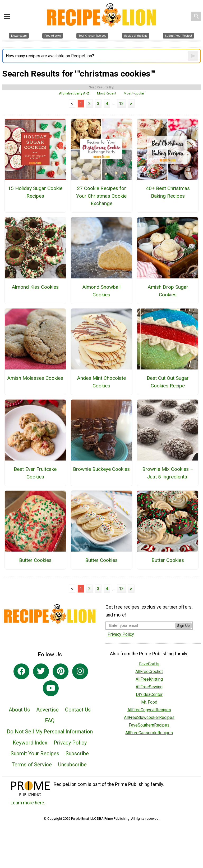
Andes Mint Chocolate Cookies (101, 382)
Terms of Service (32, 765)
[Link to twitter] (41, 671)
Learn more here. (28, 803)
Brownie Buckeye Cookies (101, 469)
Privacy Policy (70, 743)
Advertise (47, 710)
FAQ (50, 720)
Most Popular (134, 93)
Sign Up (183, 626)
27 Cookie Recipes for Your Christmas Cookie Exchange (101, 196)
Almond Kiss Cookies (35, 287)
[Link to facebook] (21, 671)
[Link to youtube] (51, 688)
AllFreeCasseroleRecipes (149, 733)
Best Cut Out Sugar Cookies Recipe (168, 382)
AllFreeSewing (149, 687)
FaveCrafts (149, 664)
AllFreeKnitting (149, 679)
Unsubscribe (72, 765)
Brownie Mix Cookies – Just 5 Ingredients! (168, 473)
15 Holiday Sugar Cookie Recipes (35, 192)
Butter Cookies (35, 560)
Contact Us (78, 710)
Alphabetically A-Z (74, 93)
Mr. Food (149, 702)
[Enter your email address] (140, 625)
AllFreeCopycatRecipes (149, 710)
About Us (19, 710)
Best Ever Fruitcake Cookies (35, 473)
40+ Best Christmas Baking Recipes (168, 192)
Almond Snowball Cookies (101, 291)
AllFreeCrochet (149, 672)
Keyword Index (30, 743)
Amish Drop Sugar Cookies (168, 291)
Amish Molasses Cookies (35, 378)
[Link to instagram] (80, 671)
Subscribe (77, 753)
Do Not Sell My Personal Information (50, 732)
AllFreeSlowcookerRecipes (149, 717)
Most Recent (107, 93)
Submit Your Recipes (35, 753)
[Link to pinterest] (61, 671)
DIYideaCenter (149, 694)
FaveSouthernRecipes (149, 725)
